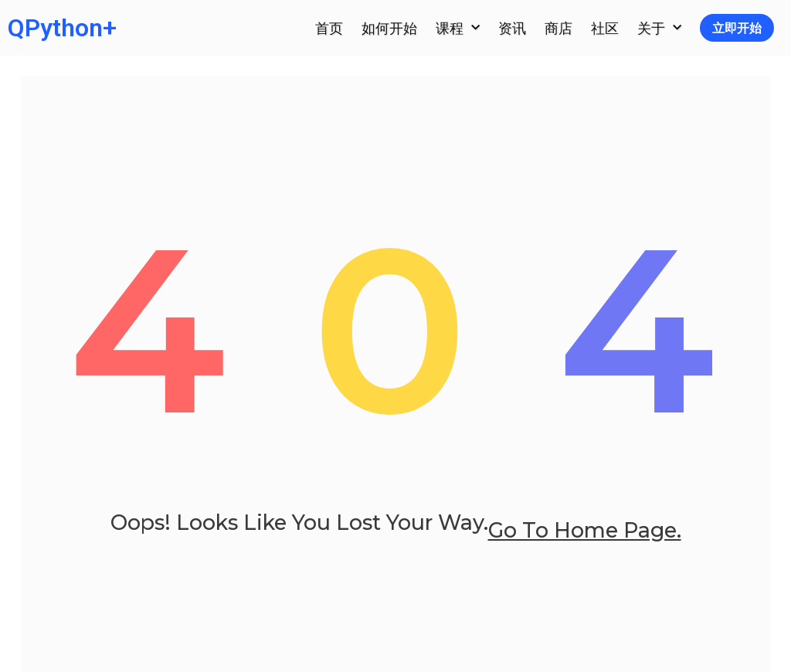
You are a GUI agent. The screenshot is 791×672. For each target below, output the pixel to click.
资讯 (512, 28)
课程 (458, 28)
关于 (659, 28)
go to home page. (585, 548)
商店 (558, 28)
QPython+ (62, 28)
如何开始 (389, 28)
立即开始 (737, 28)
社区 (605, 28)
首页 (329, 28)
